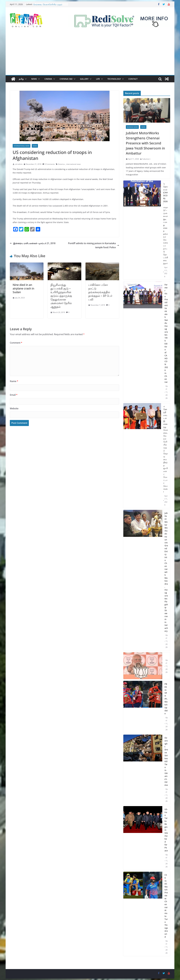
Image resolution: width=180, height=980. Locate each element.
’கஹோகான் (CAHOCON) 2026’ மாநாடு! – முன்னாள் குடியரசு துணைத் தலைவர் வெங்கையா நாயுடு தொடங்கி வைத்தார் (166, 223)
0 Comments (49, 164)
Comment (16, 343)
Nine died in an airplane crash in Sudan (23, 288)
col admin (19, 164)
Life (98, 79)
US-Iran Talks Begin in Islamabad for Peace (166, 830)
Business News (132, 127)
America (61, 164)
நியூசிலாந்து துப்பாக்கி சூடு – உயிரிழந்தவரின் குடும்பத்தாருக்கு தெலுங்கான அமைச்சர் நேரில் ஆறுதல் (61, 296)
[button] (25, 79)
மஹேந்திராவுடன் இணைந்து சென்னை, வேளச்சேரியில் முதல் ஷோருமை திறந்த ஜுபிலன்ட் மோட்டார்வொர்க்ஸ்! (166, 449)
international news (73, 164)
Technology (114, 79)
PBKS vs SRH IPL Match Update (166, 699)
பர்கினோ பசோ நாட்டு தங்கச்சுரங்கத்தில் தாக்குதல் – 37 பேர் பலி (100, 292)
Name (14, 381)
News (34, 79)
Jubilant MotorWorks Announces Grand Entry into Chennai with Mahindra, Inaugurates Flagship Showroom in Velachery (166, 572)
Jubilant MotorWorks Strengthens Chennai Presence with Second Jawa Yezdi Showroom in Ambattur (145, 143)
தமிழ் (21, 79)
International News (22, 146)
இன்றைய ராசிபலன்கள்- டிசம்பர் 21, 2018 (33, 243)
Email (14, 395)
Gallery (84, 79)
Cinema (48, 79)
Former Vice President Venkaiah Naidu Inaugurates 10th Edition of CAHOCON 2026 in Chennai (166, 333)
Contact (133, 79)
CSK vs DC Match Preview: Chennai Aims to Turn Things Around (166, 906)
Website (14, 408)
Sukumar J (146, 159)
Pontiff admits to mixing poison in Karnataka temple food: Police (94, 245)
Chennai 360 (66, 79)
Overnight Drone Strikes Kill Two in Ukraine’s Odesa (166, 761)
